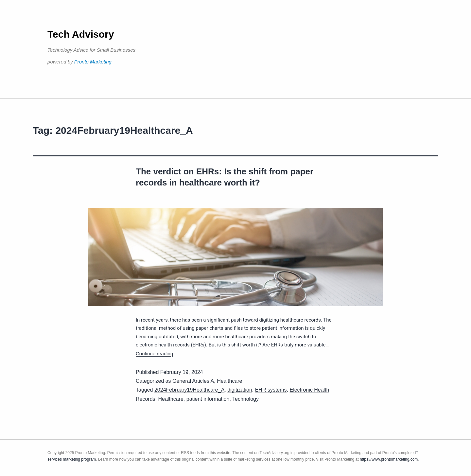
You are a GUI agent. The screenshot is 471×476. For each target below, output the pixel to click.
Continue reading (154, 353)
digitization (240, 390)
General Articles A (193, 381)
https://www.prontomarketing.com (389, 459)
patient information (208, 399)
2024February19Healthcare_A (189, 390)
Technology (245, 399)
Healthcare (229, 381)
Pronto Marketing (93, 62)
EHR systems (271, 390)
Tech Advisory (81, 34)
